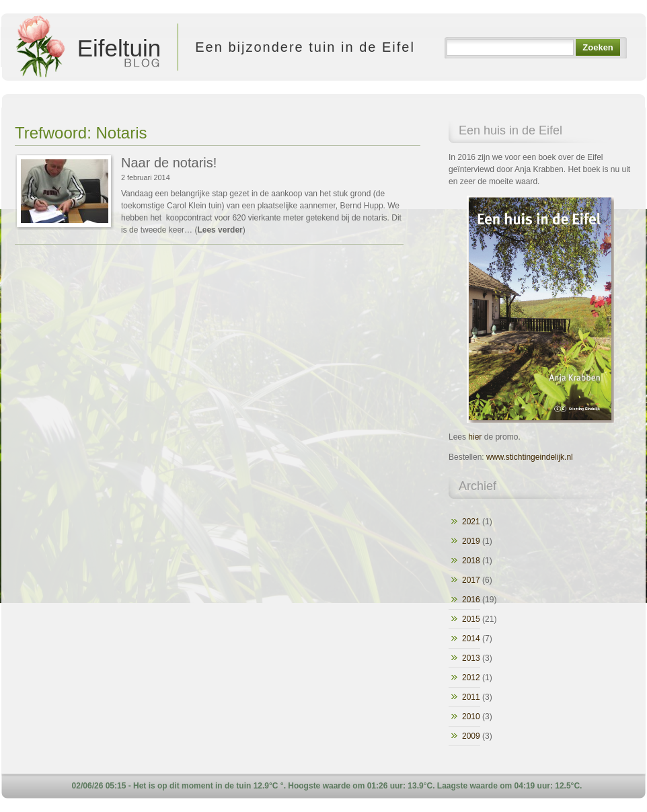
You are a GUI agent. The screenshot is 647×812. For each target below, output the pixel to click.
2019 (471, 541)
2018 (471, 561)
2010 (471, 717)
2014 (471, 639)
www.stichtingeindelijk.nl (530, 457)
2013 (471, 658)
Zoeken (598, 47)
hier (475, 437)
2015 (471, 619)
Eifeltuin (85, 47)
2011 (471, 697)
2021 (471, 522)
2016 (471, 600)
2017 (471, 580)
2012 (471, 678)
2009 (471, 736)
